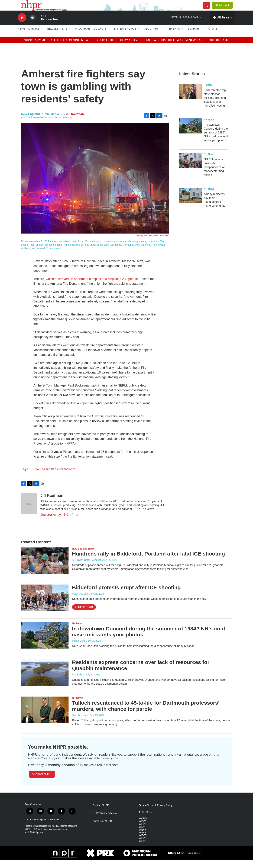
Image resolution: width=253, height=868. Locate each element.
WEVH (143, 835)
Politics (208, 93)
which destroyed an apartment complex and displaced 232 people (92, 287)
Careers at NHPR (102, 829)
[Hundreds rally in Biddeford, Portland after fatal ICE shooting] (45, 569)
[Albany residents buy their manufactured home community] (191, 203)
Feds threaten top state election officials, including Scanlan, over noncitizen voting (215, 106)
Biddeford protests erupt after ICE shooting (126, 595)
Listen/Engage (125, 37)
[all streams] (223, 25)
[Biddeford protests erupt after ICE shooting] (45, 606)
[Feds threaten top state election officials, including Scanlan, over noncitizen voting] (191, 99)
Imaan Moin (78, 649)
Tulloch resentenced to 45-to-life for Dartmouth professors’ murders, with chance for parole (146, 714)
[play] (22, 26)
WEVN (143, 840)
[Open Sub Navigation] (42, 37)
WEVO (143, 843)
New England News (83, 557)
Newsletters (57, 37)
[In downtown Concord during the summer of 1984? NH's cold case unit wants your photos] (191, 134)
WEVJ (142, 838)
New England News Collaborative (55, 477)
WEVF (142, 832)
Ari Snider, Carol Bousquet (87, 568)
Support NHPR (42, 782)
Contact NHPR (101, 813)
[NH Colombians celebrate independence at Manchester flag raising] (191, 168)
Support (226, 9)
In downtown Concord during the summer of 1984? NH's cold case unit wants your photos (216, 140)
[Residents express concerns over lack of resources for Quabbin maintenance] (45, 680)
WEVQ (143, 846)
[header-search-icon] (208, 9)
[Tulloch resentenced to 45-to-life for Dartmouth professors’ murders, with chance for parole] (45, 718)
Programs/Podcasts (91, 37)
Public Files (145, 820)
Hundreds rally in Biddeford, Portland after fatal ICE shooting (148, 562)
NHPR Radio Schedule (105, 821)
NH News (209, 127)
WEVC (143, 829)
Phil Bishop (78, 682)
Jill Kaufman (75, 122)
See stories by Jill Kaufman (60, 522)
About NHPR (153, 37)
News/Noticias (29, 37)
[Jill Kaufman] (29, 512)
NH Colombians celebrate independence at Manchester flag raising (214, 175)
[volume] (33, 26)
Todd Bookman (80, 723)
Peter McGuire (80, 602)
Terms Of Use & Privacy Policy (156, 813)
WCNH (143, 826)
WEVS (143, 849)
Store (213, 37)
